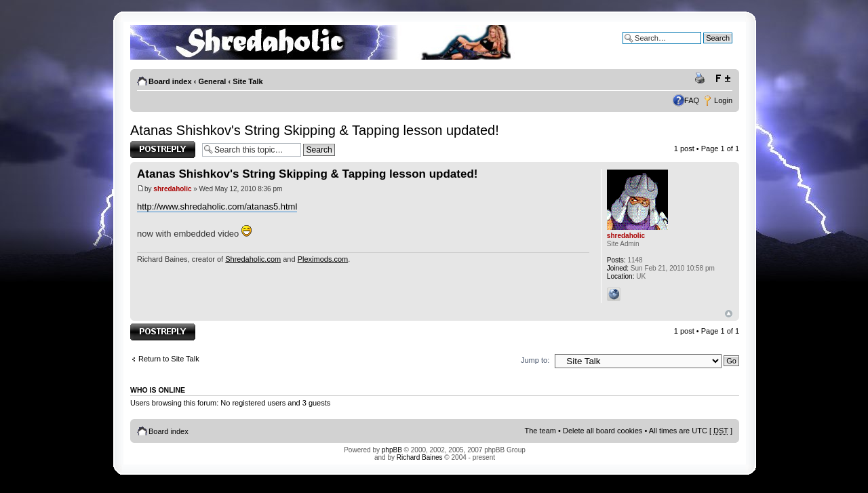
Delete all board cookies (603, 431)
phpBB (392, 450)
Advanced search (704, 48)
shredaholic (172, 189)
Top (729, 314)
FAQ (692, 100)
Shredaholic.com (253, 259)
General (212, 81)
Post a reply (163, 150)
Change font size (723, 79)
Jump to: (535, 360)
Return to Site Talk (169, 359)
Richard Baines (420, 457)
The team (540, 431)
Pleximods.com (323, 259)
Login (723, 100)
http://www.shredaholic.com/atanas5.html (217, 206)
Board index (170, 81)
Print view (702, 79)
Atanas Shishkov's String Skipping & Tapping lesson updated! (315, 130)
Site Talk (248, 81)
